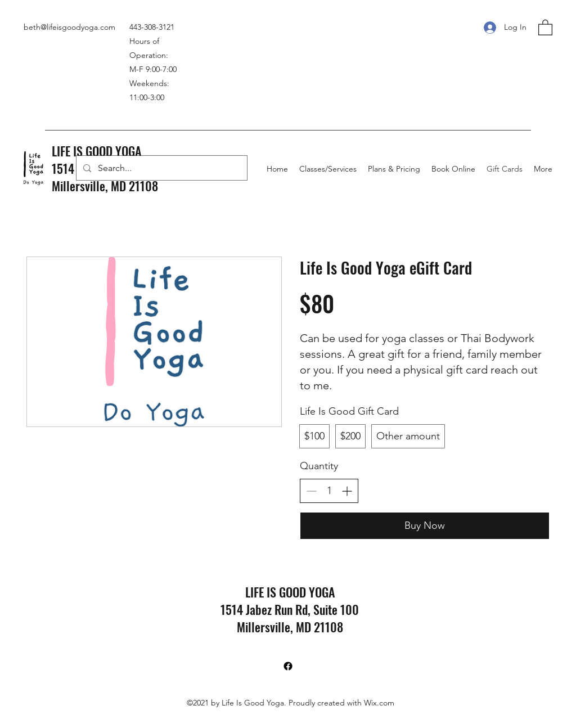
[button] (545, 27)
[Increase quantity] (347, 491)
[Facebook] (288, 666)
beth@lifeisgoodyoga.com (69, 27)
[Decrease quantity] (311, 491)
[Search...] (161, 168)
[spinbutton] (329, 491)
